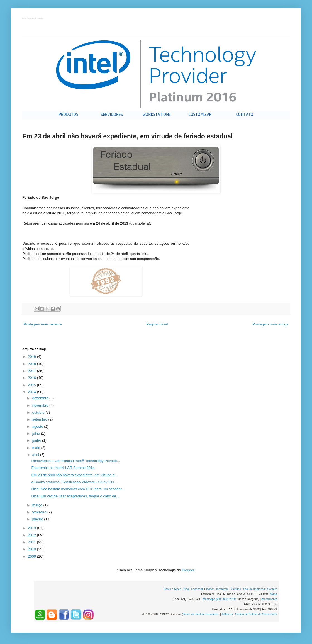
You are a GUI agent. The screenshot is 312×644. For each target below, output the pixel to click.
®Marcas (227, 614)
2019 (32, 357)
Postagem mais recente (43, 324)
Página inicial (157, 324)
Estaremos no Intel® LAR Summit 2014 (63, 468)
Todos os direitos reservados (201, 614)
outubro (39, 412)
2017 (32, 371)
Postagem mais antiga (270, 324)
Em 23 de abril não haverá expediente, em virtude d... (74, 475)
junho (37, 440)
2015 (32, 385)
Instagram (222, 589)
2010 (32, 549)
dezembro (41, 398)
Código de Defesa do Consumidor (256, 614)
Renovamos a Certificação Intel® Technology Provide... (75, 461)
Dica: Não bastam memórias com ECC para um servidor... (78, 489)
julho (37, 433)
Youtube (236, 589)
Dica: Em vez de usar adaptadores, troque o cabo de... (75, 496)
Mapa (273, 594)
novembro (41, 405)
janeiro (38, 519)
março (38, 505)
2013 (32, 528)
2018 (32, 364)
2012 (32, 535)
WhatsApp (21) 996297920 (219, 599)
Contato (272, 589)
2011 (32, 542)
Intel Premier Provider (33, 19)
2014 (32, 392)
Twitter (210, 589)
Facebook (197, 589)
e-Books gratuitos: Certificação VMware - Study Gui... (74, 482)
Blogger (188, 570)
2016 (32, 378)
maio (37, 448)
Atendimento (269, 599)
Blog (186, 589)
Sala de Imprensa (254, 589)
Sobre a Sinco (172, 589)
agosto (38, 427)
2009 (32, 556)
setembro (40, 419)
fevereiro (40, 512)
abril (36, 455)
